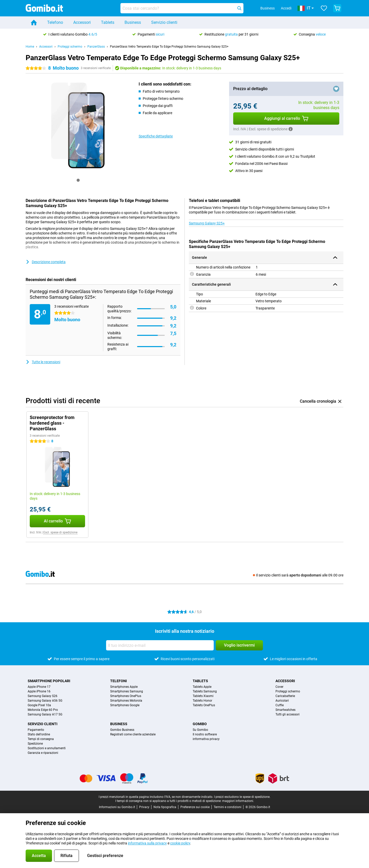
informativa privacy (206, 739)
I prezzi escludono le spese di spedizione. (242, 797)
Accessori (82, 22)
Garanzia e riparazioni (43, 753)
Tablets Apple (202, 687)
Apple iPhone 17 (39, 687)
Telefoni (119, 681)
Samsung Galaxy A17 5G (45, 714)
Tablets (108, 22)
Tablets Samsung (205, 691)
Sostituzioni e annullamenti (47, 748)
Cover (279, 687)
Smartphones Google (125, 705)
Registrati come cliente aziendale (133, 734)
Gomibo (200, 724)
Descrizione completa (46, 262)
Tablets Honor (202, 701)
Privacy (144, 807)
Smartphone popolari (49, 681)
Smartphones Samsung (127, 691)
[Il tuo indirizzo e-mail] (160, 645)
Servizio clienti (164, 22)
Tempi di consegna (41, 739)
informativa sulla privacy (147, 843)
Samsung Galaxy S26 (43, 696)
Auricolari (282, 701)
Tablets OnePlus (204, 705)
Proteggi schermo (70, 47)
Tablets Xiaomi (203, 696)
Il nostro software (205, 734)
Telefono (55, 22)
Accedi (286, 8)
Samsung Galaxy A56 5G (45, 701)
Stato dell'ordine (39, 734)
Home (30, 47)
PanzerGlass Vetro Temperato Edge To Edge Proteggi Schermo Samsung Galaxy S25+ (169, 47)
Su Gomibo (200, 730)
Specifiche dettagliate (156, 136)
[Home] (34, 23)
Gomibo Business (122, 730)
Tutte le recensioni (43, 362)
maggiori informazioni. (238, 801)
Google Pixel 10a (39, 705)
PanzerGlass (96, 47)
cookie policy (180, 843)
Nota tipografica (165, 807)
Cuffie (280, 705)
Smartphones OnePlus (126, 696)
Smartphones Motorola (126, 701)
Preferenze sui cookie (195, 807)
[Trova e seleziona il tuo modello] (182, 8)
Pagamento (36, 730)
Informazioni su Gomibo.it (117, 807)
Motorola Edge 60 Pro (43, 710)
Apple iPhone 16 (39, 691)
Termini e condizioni (228, 807)
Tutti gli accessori (288, 714)
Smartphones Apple (124, 687)
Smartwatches (285, 710)
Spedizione (35, 744)
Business (133, 22)
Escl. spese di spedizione (60, 532)
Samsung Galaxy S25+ (207, 223)
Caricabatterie (285, 696)
